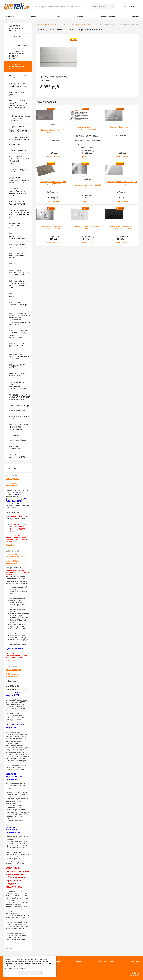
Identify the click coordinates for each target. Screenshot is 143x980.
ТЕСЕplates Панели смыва (18, 264)
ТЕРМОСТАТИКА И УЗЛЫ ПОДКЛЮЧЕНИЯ (18, 374)
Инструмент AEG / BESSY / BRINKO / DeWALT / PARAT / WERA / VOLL (19, 225)
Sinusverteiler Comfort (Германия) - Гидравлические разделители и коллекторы (19, 385)
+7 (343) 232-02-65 (129, 7)
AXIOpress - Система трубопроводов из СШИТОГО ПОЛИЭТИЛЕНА (19, 129)
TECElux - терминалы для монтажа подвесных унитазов (18, 255)
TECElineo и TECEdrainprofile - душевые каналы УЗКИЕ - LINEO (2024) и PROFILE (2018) (19, 284)
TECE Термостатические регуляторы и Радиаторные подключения (19, 356)
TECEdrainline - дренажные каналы (19, 295)
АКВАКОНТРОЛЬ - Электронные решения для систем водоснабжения (19, 180)
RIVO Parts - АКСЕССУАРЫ (18, 45)
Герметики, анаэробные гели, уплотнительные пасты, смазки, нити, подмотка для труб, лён (19, 213)
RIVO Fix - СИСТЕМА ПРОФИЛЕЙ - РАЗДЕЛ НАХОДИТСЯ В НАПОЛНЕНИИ (17, 55)
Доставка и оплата (107, 16)
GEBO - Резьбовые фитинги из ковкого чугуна (19, 417)
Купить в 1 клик (53, 156)
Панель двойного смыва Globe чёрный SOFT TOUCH (122, 227)
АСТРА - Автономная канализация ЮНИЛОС (17, 456)
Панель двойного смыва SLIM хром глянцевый (122, 183)
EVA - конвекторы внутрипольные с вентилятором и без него (18, 438)
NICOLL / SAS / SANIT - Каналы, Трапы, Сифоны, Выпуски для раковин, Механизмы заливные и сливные (18, 105)
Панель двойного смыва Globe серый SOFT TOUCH (53, 183)
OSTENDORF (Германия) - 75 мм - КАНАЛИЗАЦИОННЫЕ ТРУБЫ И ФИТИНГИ (19, 397)
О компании (9, 16)
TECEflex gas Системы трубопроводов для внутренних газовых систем (19, 346)
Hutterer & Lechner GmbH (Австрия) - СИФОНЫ (18, 203)
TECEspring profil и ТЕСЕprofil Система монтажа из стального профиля (19, 272)
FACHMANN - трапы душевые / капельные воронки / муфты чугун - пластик (18, 192)
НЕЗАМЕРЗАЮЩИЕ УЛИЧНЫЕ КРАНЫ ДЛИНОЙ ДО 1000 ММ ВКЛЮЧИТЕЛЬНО (19, 160)
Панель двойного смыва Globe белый (87, 227)
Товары (57, 16)
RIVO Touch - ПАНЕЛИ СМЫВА (17, 38)
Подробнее (10, 545)
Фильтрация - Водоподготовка (15, 447)
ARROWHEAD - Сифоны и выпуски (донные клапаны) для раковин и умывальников (19, 141)
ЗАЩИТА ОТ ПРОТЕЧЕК (17, 150)
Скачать (80, 16)
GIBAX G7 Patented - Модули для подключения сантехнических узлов (19, 408)
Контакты (135, 16)
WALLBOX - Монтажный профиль (18, 76)
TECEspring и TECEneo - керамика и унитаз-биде (18, 246)
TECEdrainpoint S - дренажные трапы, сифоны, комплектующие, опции (19, 305)
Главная (39, 24)
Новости (34, 16)
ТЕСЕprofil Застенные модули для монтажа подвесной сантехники (17, 236)
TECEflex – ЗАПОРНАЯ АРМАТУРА (17, 366)
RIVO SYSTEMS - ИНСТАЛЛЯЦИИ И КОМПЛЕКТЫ (16, 28)
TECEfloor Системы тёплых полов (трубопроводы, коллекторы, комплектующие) (19, 334)
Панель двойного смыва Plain (122, 127)
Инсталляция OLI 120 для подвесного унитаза (87, 128)
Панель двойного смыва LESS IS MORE (87, 186)
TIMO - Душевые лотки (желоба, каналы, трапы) (18, 85)
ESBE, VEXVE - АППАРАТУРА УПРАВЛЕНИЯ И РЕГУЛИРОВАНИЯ (19, 427)
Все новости (10, 948)
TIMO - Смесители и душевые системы (16, 93)
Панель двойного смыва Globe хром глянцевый (53, 227)
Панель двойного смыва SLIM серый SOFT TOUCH (53, 131)
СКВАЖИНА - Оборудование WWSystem (19, 171)
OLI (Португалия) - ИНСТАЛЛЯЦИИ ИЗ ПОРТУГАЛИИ (16, 67)
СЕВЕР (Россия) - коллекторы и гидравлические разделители (19, 118)
